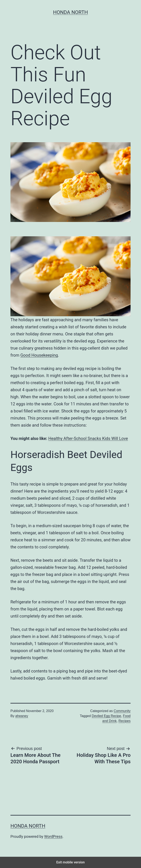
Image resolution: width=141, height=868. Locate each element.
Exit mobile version (70, 862)
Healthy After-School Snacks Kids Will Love (88, 438)
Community (122, 711)
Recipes (124, 721)
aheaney (22, 716)
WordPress (53, 836)
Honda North (70, 12)
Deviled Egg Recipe (106, 716)
